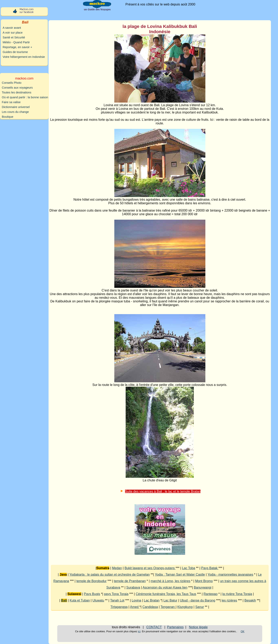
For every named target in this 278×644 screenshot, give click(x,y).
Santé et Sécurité (14, 37)
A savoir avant (12, 28)
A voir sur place (13, 33)
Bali (64, 600)
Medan (117, 568)
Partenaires (175, 627)
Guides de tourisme (15, 52)
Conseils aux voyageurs (17, 88)
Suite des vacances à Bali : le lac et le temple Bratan (163, 491)
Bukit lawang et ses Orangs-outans (150, 568)
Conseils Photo (12, 83)
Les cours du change (15, 112)
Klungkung (185, 607)
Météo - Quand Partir (16, 42)
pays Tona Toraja (116, 594)
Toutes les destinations (17, 92)
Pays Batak (210, 568)
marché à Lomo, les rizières (170, 581)
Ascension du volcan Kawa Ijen (165, 587)
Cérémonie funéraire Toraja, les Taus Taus (166, 594)
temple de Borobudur (91, 581)
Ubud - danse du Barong (197, 600)
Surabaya (133, 587)
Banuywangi (203, 587)
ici (139, 631)
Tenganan (168, 607)
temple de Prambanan (130, 581)
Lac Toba (189, 568)
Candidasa (150, 607)
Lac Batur (170, 600)
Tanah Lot (117, 600)
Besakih (250, 600)
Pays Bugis (92, 594)
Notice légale (198, 627)
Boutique (8, 117)
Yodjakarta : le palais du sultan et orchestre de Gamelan (110, 575)
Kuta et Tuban (80, 600)
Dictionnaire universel (16, 107)
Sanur (200, 607)
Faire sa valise (11, 102)
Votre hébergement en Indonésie (24, 57)
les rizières (229, 600)
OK (243, 631)
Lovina (136, 600)
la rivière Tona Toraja (237, 594)
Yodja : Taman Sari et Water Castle (180, 575)
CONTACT (154, 627)
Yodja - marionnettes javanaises (230, 575)
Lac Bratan (152, 600)
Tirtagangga (119, 607)
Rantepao (211, 594)
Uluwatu (98, 600)
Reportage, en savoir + (17, 47)
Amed (135, 607)
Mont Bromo (204, 581)
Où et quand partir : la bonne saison (25, 97)
